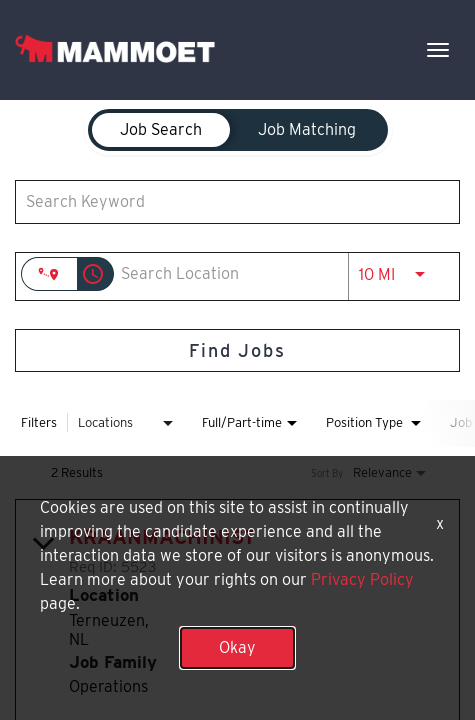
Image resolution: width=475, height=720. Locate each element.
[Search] (237, 350)
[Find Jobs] (237, 350)
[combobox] (227, 201)
